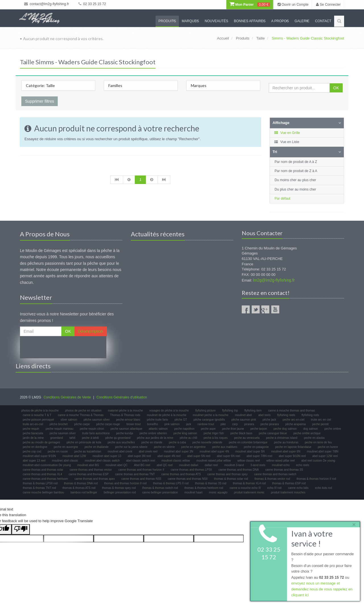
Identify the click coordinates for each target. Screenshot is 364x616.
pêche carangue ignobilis (209, 420)
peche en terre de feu (318, 442)
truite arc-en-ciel (33, 424)
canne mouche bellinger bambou (43, 492)
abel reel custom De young (318, 461)
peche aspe (208, 429)
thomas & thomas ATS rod (79, 488)
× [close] (353, 524)
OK (336, 88)
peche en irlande (152, 442)
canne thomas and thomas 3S (284, 470)
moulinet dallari (189, 465)
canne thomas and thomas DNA (239, 470)
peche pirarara (270, 424)
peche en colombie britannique (248, 442)
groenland (57, 438)
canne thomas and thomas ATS (181, 474)
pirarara (249, 424)
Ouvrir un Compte (293, 5)
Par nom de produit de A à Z (296, 162)
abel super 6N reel (229, 456)
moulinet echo (281, 465)
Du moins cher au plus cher (295, 180)
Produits (167, 21)
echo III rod (274, 488)
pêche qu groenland (118, 438)
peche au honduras (286, 442)
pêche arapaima (295, 424)
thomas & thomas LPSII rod (40, 483)
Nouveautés (217, 21)
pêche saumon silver (97, 420)
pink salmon (172, 424)
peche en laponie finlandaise (293, 447)
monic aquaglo (218, 492)
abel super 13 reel (34, 461)
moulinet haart (194, 492)
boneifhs (152, 424)
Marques (190, 21)
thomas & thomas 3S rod (211, 483)
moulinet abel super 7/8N (323, 451)
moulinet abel (243, 415)
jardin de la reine (33, 438)
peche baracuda (33, 433)
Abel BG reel (142, 465)
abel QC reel (165, 465)
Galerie (302, 21)
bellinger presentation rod (120, 492)
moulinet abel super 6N (286, 451)
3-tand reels (258, 465)
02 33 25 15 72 (92, 4)
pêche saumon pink (244, 420)
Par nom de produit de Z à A (296, 171)
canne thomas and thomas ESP (89, 474)
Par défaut (283, 199)
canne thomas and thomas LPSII (191, 470)
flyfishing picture (206, 411)
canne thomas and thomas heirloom (45, 479)
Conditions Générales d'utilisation (122, 397)
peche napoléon (184, 429)
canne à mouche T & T (37, 415)
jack (189, 424)
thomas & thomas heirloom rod (204, 488)
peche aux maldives (225, 447)
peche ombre (333, 429)
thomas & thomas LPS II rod (171, 483)
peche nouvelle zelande (207, 442)
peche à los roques (216, 438)
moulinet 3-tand (234, 465)
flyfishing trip (230, 411)
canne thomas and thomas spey (227, 474)
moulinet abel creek (120, 451)
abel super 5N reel (199, 456)
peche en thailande (97, 447)
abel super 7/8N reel (259, 456)
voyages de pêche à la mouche (169, 411)
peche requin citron (92, 429)
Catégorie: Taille (40, 85)
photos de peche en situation (83, 411)
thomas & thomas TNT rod (39, 488)
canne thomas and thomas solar (43, 470)
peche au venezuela (247, 438)
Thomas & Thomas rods (125, 415)
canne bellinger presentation (160, 492)
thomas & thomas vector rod (272, 479)
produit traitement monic (249, 492)
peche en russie (58, 451)
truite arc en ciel (321, 420)
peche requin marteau (60, 429)
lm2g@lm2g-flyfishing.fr (274, 280)
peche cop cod (32, 451)
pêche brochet (58, 424)
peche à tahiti (90, 438)
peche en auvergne (66, 447)
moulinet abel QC (116, 465)
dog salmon (311, 429)
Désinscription (91, 331)
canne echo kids (298, 488)
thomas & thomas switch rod (160, 488)
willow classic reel (249, 461)
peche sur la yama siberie (131, 447)
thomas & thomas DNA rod (81, 483)
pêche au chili (188, 438)
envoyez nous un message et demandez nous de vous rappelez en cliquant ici (322, 589)
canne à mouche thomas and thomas (292, 411)
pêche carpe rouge (108, 424)
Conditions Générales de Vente (67, 397)
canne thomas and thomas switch (275, 474)
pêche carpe (82, 424)
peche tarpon (259, 429)
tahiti (72, 438)
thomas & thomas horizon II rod (316, 479)
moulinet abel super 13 (107, 456)
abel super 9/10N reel (292, 456)
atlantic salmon (158, 429)
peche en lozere (328, 447)
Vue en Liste (287, 142)
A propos (280, 21)
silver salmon (69, 420)
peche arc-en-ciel (294, 420)
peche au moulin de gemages (41, 442)
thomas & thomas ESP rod (289, 483)
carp (235, 424)
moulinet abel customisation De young (47, 465)
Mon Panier (250, 5)
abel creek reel (148, 451)
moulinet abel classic (65, 461)
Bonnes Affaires (250, 21)
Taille (260, 38)
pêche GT (181, 420)
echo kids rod (323, 488)
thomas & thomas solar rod (231, 479)
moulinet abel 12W (74, 456)
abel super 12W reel (325, 456)
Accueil (223, 38)
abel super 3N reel (139, 456)
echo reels (303, 465)
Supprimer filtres (40, 101)
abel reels (264, 415)
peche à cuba (177, 442)
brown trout (134, 424)
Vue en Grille (287, 133)
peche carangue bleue (273, 433)
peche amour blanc (128, 420)
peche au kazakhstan (88, 451)
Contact (323, 21)
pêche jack (269, 420)
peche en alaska (314, 438)
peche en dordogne (35, 447)
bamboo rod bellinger (84, 492)
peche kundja (125, 433)
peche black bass (241, 433)
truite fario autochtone (96, 433)
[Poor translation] (21, 529)
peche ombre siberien (153, 433)
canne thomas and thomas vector (91, 470)
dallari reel (211, 465)
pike (223, 424)
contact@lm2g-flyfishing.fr (47, 4)
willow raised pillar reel (280, 461)
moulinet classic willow (176, 461)
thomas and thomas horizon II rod (125, 483)
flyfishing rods (310, 415)
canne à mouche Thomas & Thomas (81, 415)
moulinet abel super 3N (178, 451)
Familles (115, 85)
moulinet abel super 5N (250, 451)
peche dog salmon (285, 429)
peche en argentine (194, 447)
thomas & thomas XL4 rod (249, 483)
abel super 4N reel (169, 456)
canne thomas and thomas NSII (188, 479)
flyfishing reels (286, 415)
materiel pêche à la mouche (126, 411)
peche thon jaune (233, 429)
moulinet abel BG (88, 465)
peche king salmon (185, 433)
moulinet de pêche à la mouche (167, 415)
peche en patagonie (256, 447)
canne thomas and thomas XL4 (42, 474)
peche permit (320, 424)
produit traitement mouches (288, 492)
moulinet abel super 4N (214, 451)
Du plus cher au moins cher (295, 189)
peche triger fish (214, 433)
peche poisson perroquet (38, 420)
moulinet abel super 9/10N (39, 456)
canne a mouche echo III (245, 488)
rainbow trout (206, 424)
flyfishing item (253, 411)
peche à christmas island (282, 438)
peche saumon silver (63, 433)
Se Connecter (328, 5)
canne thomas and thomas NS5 (141, 479)
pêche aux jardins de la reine (155, 438)
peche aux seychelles (121, 442)
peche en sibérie (164, 447)
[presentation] (63, 347)
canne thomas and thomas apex (95, 479)
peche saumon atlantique (127, 429)
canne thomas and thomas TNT (135, 474)
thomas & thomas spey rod (119, 488)
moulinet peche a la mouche (211, 415)
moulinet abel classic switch (102, 461)
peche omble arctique (307, 433)
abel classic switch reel (141, 461)
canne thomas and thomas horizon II (141, 470)
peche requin (31, 429)
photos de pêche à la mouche (40, 411)
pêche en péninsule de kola (84, 442)
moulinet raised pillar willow (214, 461)
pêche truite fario (157, 420)
